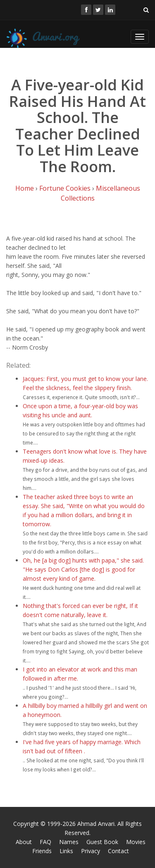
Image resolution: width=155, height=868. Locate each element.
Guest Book (102, 842)
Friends (42, 851)
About (24, 842)
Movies (136, 842)
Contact (118, 851)
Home (25, 188)
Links (66, 851)
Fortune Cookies (65, 188)
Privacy (91, 851)
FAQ (45, 842)
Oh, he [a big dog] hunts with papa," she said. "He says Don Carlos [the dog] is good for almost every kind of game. (83, 569)
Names (69, 842)
